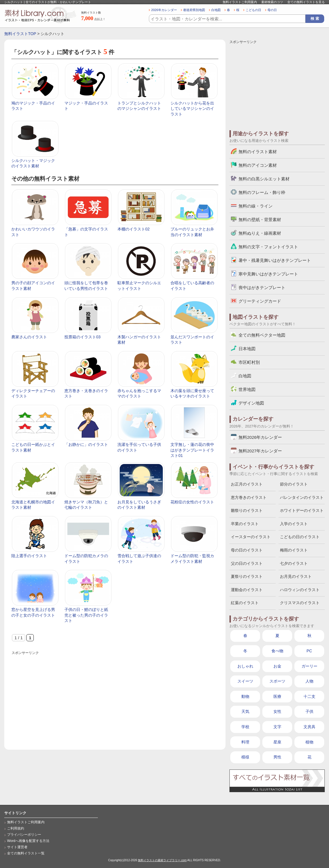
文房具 (309, 727)
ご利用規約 (16, 828)
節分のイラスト (294, 484)
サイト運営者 (17, 847)
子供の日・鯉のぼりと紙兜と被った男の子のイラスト (86, 615)
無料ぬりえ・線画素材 (260, 233)
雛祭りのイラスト (247, 510)
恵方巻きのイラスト (249, 497)
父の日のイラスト (247, 563)
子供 (309, 711)
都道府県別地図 (194, 10)
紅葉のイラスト (245, 603)
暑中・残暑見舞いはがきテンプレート (275, 260)
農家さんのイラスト (29, 337)
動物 (245, 696)
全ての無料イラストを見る (306, 2)
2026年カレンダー (164, 10)
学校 (245, 727)
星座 (277, 742)
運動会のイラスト (247, 590)
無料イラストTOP (20, 34)
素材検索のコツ (272, 2)
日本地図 (247, 349)
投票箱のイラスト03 (83, 337)
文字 (277, 727)
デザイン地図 (251, 403)
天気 (245, 711)
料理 (245, 742)
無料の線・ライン (256, 206)
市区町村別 (249, 362)
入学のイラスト (294, 524)
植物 (309, 742)
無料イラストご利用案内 (240, 2)
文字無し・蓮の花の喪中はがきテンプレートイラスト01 (192, 450)
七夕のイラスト (294, 563)
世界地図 (247, 389)
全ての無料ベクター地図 (262, 335)
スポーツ (277, 681)
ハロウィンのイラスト (300, 590)
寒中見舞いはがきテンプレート (268, 274)
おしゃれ (245, 666)
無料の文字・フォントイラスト (268, 247)
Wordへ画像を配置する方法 (28, 841)
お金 (277, 666)
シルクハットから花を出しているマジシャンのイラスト (192, 109)
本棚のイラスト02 (134, 229)
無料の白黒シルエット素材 (264, 179)
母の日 (272, 10)
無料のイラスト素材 (258, 152)
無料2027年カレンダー (260, 451)
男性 (277, 757)
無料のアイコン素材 (258, 165)
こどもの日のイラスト (300, 537)
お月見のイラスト (296, 576)
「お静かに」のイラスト (86, 444)
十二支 (309, 696)
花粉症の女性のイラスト (192, 502)
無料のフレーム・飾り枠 (262, 192)
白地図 (216, 10)
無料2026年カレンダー (260, 437)
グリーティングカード (260, 301)
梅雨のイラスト (294, 550)
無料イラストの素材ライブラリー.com (162, 860)
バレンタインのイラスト (302, 497)
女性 (277, 711)
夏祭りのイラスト (247, 576)
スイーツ (245, 681)
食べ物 (277, 651)
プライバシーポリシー (24, 835)
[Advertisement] (115, 696)
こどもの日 (253, 10)
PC (309, 651)
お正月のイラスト (247, 484)
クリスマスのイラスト (300, 603)
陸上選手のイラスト (29, 556)
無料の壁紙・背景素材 (260, 220)
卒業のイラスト (245, 524)
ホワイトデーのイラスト (302, 510)
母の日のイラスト (247, 550)
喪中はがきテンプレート (262, 287)
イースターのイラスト (251, 537)
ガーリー (309, 666)
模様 (245, 757)
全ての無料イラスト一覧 (26, 853)
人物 (309, 681)
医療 (277, 696)
